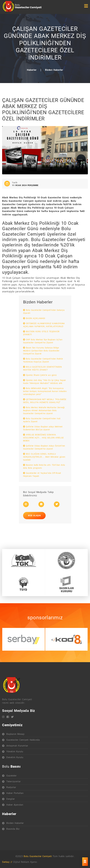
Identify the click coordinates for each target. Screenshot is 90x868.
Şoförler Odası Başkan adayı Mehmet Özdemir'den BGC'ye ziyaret (43, 428)
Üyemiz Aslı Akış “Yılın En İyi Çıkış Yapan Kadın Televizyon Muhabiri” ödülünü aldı (45, 382)
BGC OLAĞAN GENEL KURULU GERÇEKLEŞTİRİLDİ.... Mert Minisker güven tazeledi (44, 457)
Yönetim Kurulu (15, 752)
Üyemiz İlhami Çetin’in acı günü (40, 375)
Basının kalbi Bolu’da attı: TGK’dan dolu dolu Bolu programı (44, 466)
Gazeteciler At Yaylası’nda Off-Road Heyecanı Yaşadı (42, 475)
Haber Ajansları (15, 805)
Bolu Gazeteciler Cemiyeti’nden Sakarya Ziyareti (44, 312)
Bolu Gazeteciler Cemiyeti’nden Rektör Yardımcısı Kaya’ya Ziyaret (43, 360)
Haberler (32, 70)
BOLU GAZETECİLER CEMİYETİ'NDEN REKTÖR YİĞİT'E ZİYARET (42, 368)
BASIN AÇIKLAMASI (34, 318)
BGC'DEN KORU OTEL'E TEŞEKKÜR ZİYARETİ (41, 333)
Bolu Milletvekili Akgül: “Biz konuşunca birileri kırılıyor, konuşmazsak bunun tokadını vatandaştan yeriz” (45, 391)
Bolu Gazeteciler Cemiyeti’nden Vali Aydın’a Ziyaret (42, 420)
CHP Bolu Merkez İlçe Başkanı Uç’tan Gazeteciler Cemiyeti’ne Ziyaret (43, 341)
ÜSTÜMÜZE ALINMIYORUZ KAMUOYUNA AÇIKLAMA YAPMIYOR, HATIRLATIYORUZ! (44, 325)
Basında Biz (13, 829)
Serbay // (7, 862)
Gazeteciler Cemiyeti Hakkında (23, 740)
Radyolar (11, 787)
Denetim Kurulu (15, 757)
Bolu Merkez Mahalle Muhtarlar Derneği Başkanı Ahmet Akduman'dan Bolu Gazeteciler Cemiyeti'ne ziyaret (44, 410)
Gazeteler (11, 776)
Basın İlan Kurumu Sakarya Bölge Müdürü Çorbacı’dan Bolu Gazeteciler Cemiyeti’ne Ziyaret (41, 351)
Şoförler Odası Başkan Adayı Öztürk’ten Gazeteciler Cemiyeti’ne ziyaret (44, 447)
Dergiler (11, 799)
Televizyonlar (14, 781)
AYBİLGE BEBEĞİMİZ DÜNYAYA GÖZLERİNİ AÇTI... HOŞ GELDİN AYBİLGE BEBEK (44, 438)
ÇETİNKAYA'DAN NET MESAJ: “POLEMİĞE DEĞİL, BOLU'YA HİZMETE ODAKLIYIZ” (45, 401)
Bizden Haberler (54, 70)
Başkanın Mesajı (15, 734)
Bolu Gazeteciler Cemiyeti (38, 856)
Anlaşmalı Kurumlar (17, 746)
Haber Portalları (15, 793)
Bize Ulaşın (34, 515)
